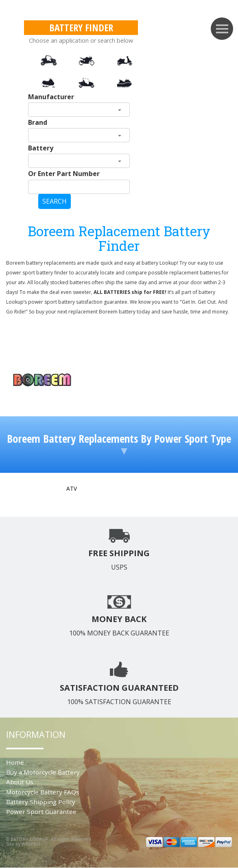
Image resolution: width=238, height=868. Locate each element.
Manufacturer (51, 97)
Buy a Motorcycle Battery (43, 772)
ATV (72, 488)
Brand (38, 122)
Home (15, 762)
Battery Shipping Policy (41, 802)
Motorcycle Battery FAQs (43, 792)
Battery (41, 148)
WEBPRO (31, 844)
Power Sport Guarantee (41, 811)
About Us (20, 782)
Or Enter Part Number (64, 174)
